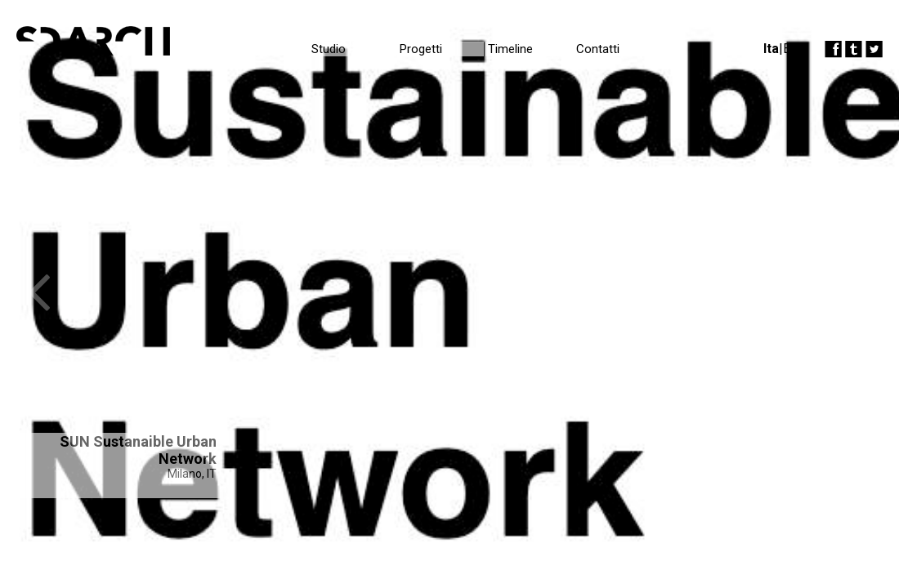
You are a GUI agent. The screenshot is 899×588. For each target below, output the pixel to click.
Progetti (421, 49)
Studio (329, 49)
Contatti (598, 49)
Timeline (510, 49)
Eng (794, 49)
